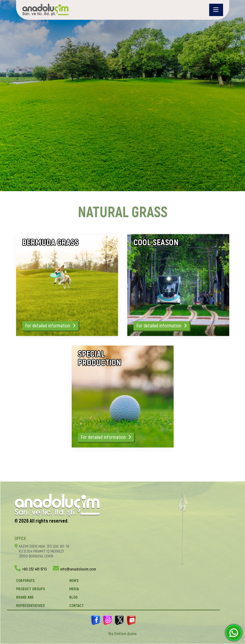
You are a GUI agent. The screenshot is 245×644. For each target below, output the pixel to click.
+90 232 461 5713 (34, 569)
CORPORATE (25, 581)
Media (74, 589)
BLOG (73, 597)
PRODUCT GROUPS (31, 589)
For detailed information (50, 326)
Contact (76, 606)
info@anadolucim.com (78, 569)
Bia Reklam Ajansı (122, 634)
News (74, 581)
